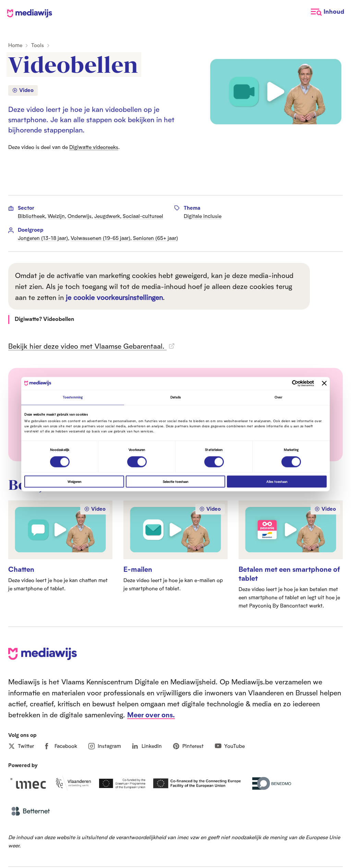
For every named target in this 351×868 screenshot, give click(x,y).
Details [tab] (175, 397)
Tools (38, 45)
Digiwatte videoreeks (94, 147)
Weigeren (74, 482)
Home (15, 45)
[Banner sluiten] (324, 383)
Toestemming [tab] (73, 397)
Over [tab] (278, 397)
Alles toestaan (277, 482)
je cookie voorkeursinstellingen (114, 297)
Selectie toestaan (175, 482)
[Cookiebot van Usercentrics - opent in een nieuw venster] (284, 383)
